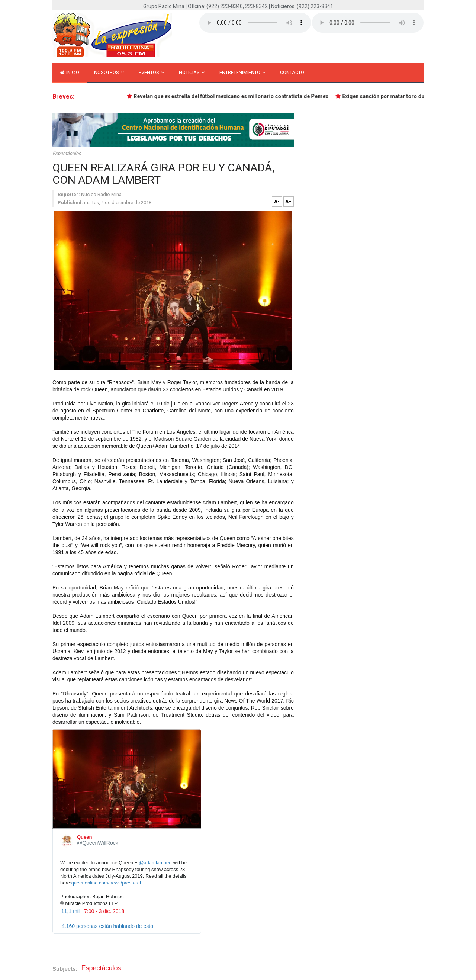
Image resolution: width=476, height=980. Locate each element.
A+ (288, 201)
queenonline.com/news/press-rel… (109, 883)
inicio (70, 72)
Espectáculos (67, 153)
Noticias (192, 72)
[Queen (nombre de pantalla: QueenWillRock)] (67, 841)
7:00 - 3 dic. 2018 (104, 911)
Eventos (151, 72)
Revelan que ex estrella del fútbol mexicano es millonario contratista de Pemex (233, 96)
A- (277, 201)
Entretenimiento (242, 72)
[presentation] (127, 779)
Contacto (292, 72)
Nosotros (109, 72)
